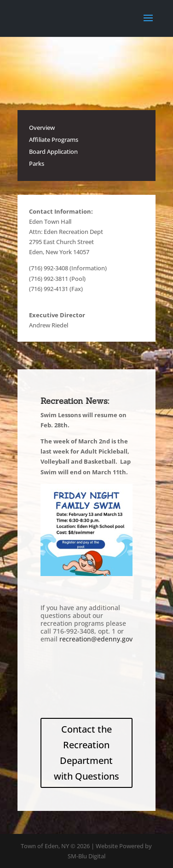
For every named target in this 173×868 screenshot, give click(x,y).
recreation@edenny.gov (96, 639)
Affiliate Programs (54, 140)
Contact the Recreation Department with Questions (86, 753)
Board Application (53, 151)
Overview (42, 128)
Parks (37, 163)
